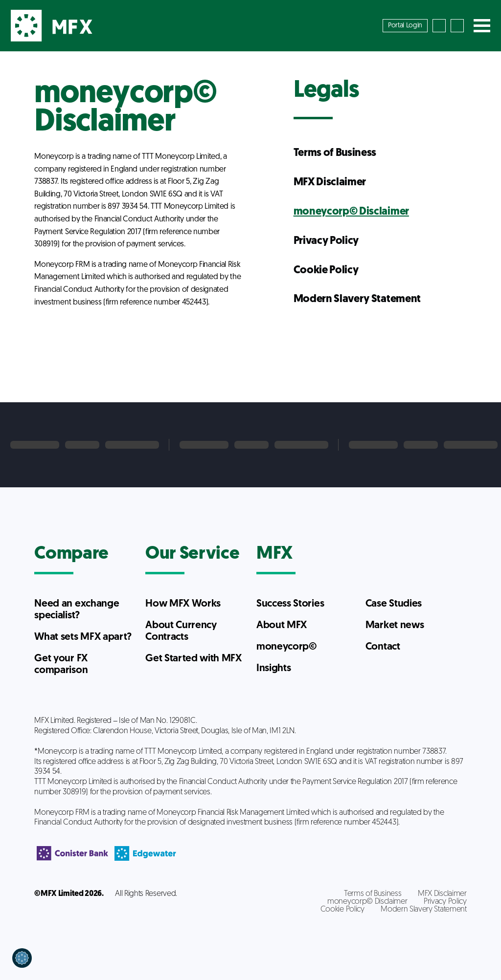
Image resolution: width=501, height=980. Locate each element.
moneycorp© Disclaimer (351, 212)
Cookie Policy (326, 271)
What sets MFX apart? (83, 637)
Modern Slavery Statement (357, 299)
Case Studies (394, 604)
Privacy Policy (326, 241)
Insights (273, 668)
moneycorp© (287, 647)
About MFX (282, 625)
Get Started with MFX (194, 659)
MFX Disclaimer (330, 183)
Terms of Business (335, 153)
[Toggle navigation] (482, 26)
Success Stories (290, 604)
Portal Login (405, 26)
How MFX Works (183, 604)
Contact (383, 647)
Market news (395, 625)
